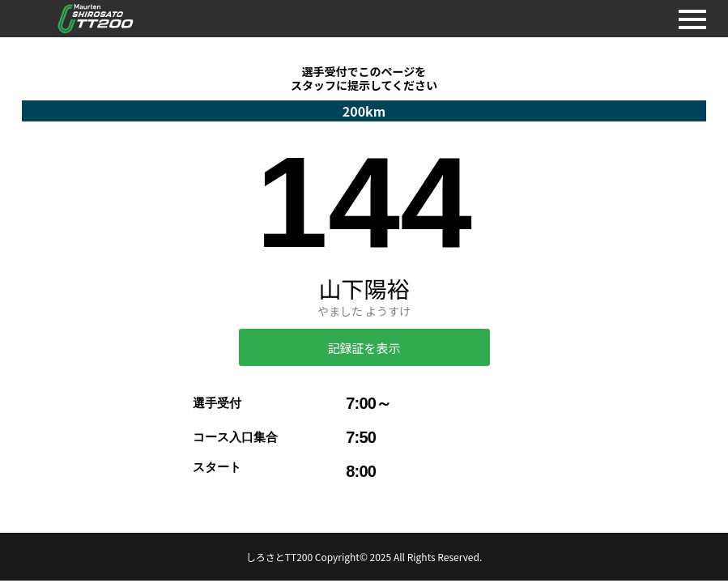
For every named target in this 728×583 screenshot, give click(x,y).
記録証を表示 (364, 348)
